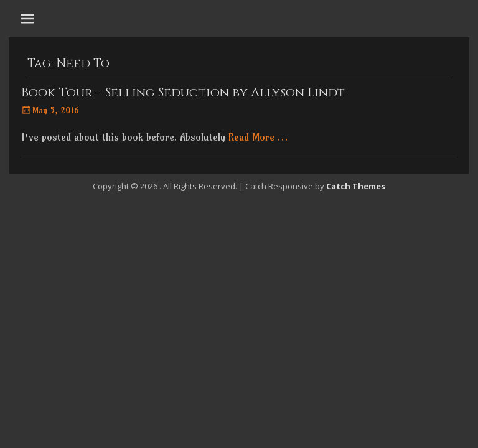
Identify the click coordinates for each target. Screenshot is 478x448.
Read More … (258, 137)
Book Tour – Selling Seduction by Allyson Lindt (183, 92)
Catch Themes (356, 186)
